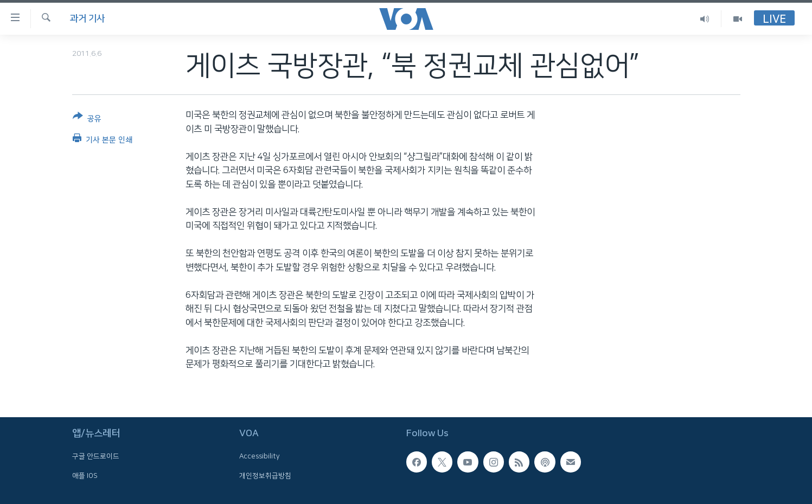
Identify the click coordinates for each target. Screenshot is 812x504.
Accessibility (260, 456)
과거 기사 (87, 18)
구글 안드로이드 (96, 456)
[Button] (87, 120)
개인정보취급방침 (265, 476)
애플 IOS (85, 476)
